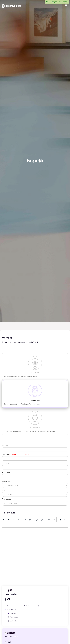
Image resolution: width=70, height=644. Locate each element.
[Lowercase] (18, 520)
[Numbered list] (30, 520)
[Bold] (9, 520)
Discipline (6, 481)
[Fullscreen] (65, 525)
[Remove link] (42, 520)
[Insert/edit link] (37, 520)
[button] (35, 485)
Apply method (7, 472)
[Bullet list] (25, 520)
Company (6, 463)
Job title (5, 446)
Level (4, 490)
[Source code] (65, 520)
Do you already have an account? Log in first (20, 342)
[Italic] (14, 520)
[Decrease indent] (49, 520)
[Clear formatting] (61, 520)
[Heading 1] (4, 520)
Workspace (6, 499)
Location (5, 454)
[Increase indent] (54, 520)
